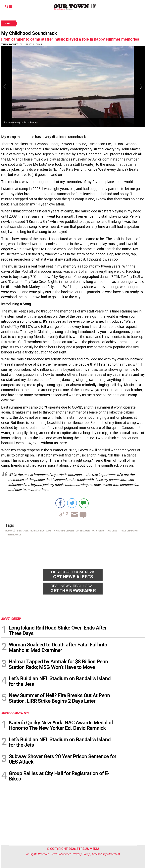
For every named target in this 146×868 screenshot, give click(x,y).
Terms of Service (61, 854)
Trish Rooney (9, 44)
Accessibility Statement (106, 854)
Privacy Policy (81, 854)
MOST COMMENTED (15, 713)
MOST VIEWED (11, 618)
